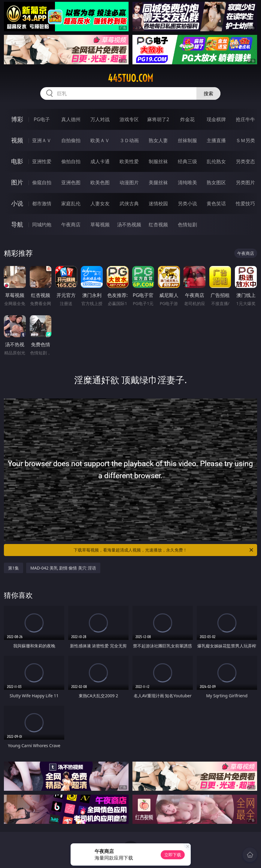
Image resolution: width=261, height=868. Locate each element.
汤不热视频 (129, 225)
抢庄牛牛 (245, 119)
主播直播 (216, 140)
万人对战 (100, 119)
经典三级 (187, 161)
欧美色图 (100, 182)
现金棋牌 (216, 119)
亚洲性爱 (42, 161)
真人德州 (71, 119)
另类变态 (245, 161)
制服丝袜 (158, 161)
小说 (17, 203)
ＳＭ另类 (245, 140)
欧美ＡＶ (100, 140)
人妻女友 (100, 203)
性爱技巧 (245, 203)
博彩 (17, 119)
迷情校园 (158, 203)
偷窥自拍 (42, 182)
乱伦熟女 (216, 161)
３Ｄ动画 (129, 140)
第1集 (14, 568)
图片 (17, 182)
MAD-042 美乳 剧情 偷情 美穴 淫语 (63, 568)
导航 (17, 224)
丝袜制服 (187, 140)
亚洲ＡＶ (42, 140)
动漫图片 (129, 182)
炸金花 (187, 119)
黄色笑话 (216, 203)
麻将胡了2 (158, 119)
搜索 (208, 93)
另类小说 (187, 203)
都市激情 (42, 203)
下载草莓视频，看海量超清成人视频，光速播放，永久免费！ (164, 550)
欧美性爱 (129, 161)
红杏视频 (158, 225)
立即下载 (173, 855)
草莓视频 (100, 225)
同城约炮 (42, 225)
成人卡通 (100, 161)
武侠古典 (129, 203)
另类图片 (245, 182)
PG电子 (42, 119)
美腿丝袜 (158, 182)
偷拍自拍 (71, 161)
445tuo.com (130, 78)
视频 (17, 140)
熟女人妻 (158, 140)
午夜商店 (71, 225)
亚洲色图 (71, 182)
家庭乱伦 (71, 203)
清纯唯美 (187, 182)
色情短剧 (187, 225)
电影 (17, 161)
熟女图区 (216, 182)
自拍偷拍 (71, 140)
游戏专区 (129, 119)
